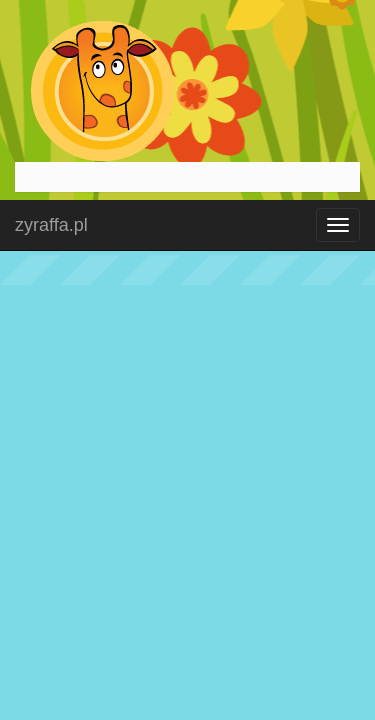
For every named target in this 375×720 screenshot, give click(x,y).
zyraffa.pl (51, 225)
